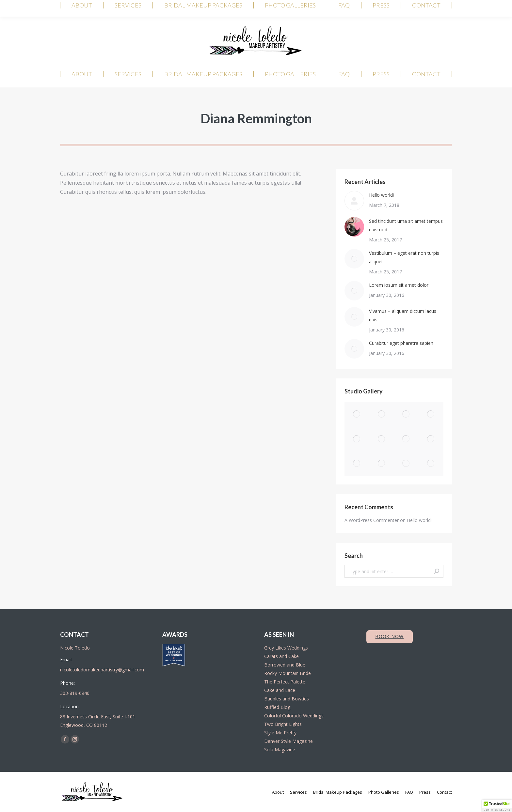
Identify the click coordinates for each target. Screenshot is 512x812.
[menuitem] (82, 74)
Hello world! (381, 195)
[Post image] (354, 201)
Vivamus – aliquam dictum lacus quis (403, 315)
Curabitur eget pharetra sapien (401, 343)
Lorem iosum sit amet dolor (399, 285)
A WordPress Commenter (372, 520)
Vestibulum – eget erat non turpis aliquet (404, 257)
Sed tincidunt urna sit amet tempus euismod (406, 225)
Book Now (390, 636)
